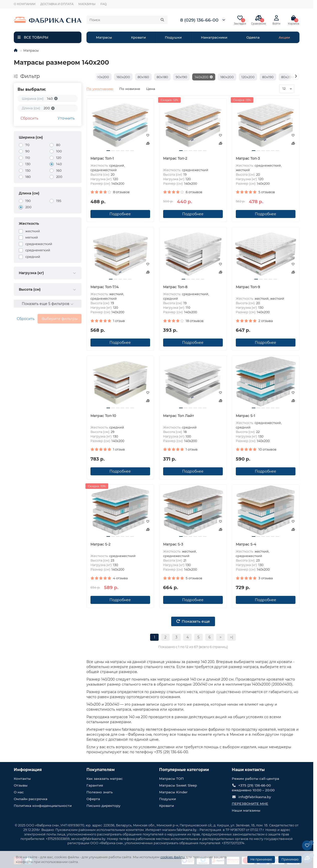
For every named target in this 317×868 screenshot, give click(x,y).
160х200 (123, 77)
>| (232, 637)
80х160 (143, 77)
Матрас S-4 (246, 544)
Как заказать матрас (105, 779)
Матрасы (104, 37)
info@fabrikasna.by (255, 797)
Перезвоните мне (250, 804)
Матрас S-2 (100, 544)
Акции (284, 37)
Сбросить (29, 118)
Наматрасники (214, 37)
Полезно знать (100, 792)
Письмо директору (103, 806)
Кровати (138, 37)
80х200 (287, 77)
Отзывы (21, 785)
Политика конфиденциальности (43, 806)
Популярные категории (184, 770)
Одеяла (253, 37)
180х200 (227, 77)
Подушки (173, 37)
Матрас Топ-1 (102, 158)
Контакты (22, 779)
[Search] (127, 20)
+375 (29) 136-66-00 (255, 785)
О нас (19, 792)
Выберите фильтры (60, 319)
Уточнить (66, 118)
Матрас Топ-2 (175, 158)
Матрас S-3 (173, 544)
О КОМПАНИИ (25, 4)
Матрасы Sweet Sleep (178, 785)
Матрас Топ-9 (248, 287)
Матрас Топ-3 (248, 158)
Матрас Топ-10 (103, 416)
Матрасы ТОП (171, 779)
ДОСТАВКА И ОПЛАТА (57, 4)
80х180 (162, 77)
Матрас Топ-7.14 (104, 287)
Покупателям (101, 770)
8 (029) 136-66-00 (199, 20)
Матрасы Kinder (173, 792)
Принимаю (290, 859)
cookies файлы (173, 857)
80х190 (268, 77)
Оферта (93, 799)
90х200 (103, 77)
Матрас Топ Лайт (179, 416)
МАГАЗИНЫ (87, 4)
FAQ (103, 4)
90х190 (181, 77)
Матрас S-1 (245, 416)
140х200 (202, 77)
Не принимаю (261, 859)
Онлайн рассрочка (31, 799)
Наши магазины (246, 810)
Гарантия (95, 785)
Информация (28, 770)
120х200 (248, 77)
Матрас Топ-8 (175, 287)
